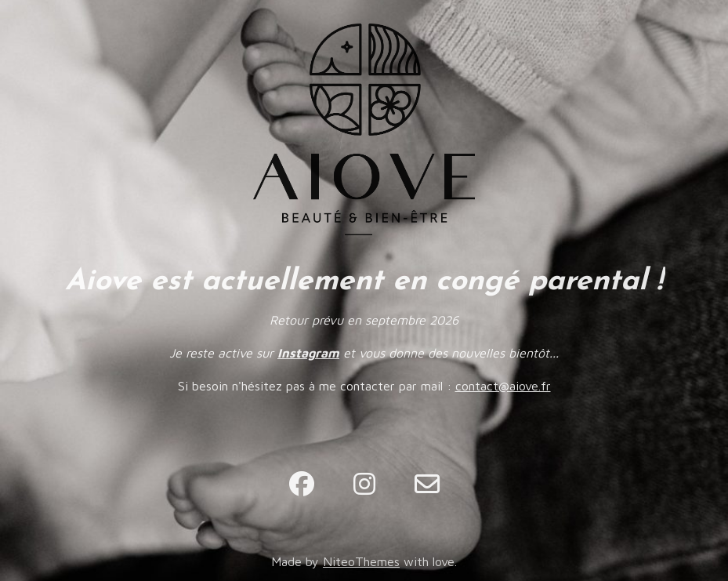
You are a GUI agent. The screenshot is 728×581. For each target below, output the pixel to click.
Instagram (308, 353)
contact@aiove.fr (503, 386)
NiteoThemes (361, 561)
